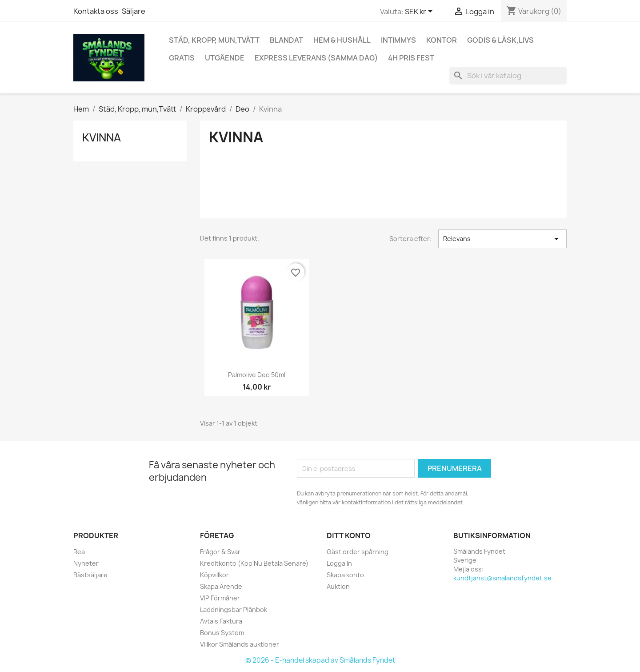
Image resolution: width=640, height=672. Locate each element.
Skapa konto (345, 575)
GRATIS (182, 58)
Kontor (442, 40)
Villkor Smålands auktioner (240, 644)
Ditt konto (349, 535)
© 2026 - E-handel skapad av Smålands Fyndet (320, 660)
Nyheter (86, 563)
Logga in (339, 563)
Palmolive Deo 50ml (257, 375)
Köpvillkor (214, 575)
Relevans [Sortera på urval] (502, 239)
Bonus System (222, 633)
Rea (79, 552)
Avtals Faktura (221, 621)
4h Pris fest (411, 58)
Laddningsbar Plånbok (234, 610)
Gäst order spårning (358, 552)
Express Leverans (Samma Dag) (316, 58)
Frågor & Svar (220, 552)
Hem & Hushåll (342, 40)
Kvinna (102, 137)
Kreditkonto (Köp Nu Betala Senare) (254, 563)
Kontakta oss (96, 11)
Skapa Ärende (221, 586)
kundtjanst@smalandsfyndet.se (502, 578)
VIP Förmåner (220, 598)
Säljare (134, 11)
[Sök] (508, 76)
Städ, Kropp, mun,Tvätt (214, 40)
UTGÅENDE (225, 58)
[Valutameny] (420, 12)
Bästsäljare (90, 575)
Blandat (286, 40)
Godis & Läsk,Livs (500, 40)
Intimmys (398, 40)
